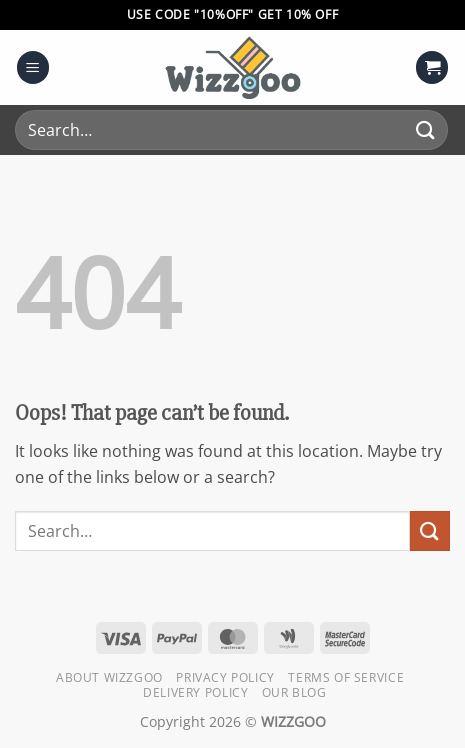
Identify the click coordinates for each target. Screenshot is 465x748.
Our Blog (294, 692)
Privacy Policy (225, 677)
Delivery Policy (195, 692)
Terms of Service (346, 677)
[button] (33, 67)
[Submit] (426, 129)
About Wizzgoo (109, 677)
